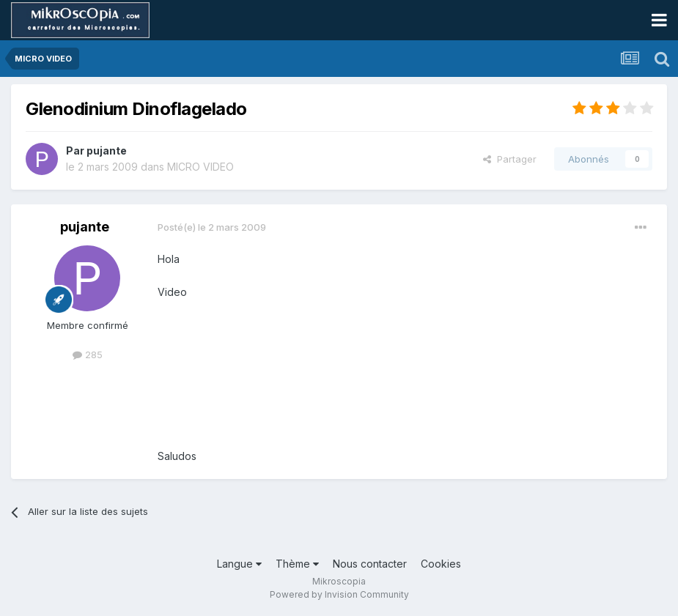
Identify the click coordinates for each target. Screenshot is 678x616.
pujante (107, 151)
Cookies (441, 564)
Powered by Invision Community (339, 594)
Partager (510, 159)
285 (88, 355)
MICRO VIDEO (200, 167)
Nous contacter (370, 564)
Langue (239, 564)
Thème (297, 564)
